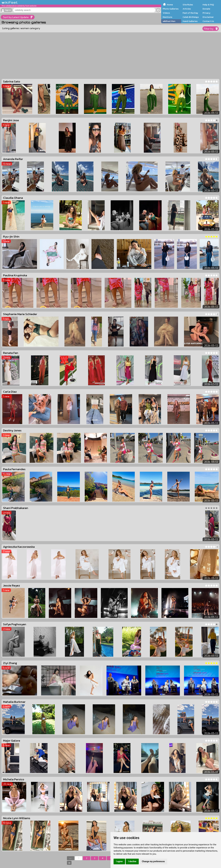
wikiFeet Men (169, 21)
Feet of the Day (190, 13)
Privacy (206, 13)
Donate (206, 9)
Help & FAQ (208, 5)
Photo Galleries (171, 9)
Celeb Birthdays (191, 17)
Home (170, 5)
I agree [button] (119, 861)
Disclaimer (208, 17)
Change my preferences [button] (153, 861)
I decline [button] (132, 861)
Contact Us (208, 21)
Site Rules (188, 5)
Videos (166, 13)
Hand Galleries (190, 21)
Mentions (167, 17)
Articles (187, 9)
